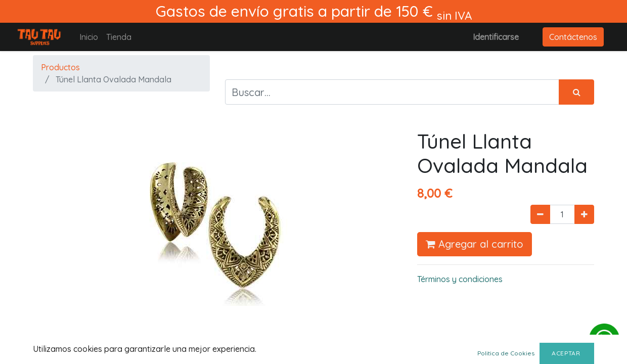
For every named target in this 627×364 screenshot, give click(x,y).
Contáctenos (573, 37)
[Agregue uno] (584, 214)
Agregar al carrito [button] (475, 244)
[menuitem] (89, 37)
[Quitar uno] (540, 214)
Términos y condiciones (460, 279)
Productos (60, 67)
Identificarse (496, 37)
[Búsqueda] (576, 92)
